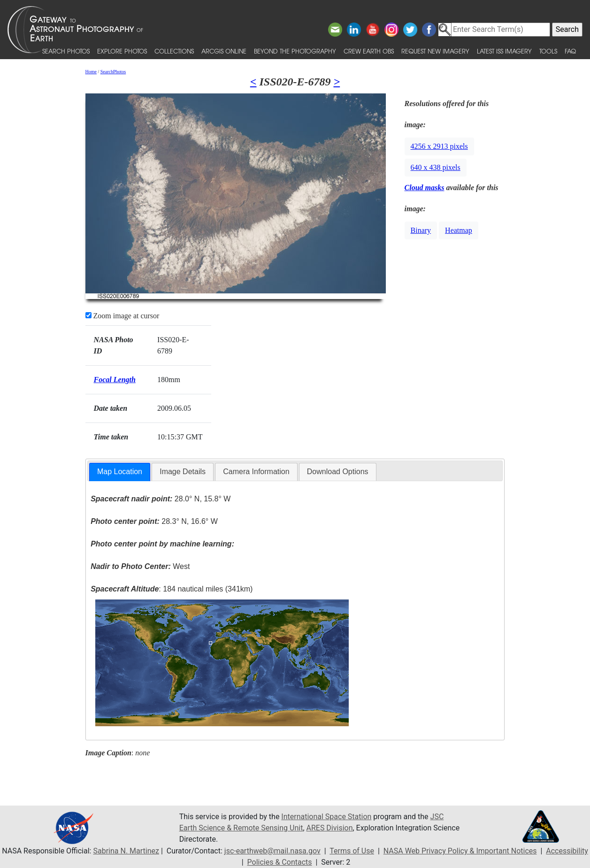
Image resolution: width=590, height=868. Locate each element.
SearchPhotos (113, 72)
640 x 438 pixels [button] (436, 167)
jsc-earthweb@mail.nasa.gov (272, 851)
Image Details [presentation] (183, 472)
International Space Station (326, 817)
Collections (174, 51)
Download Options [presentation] (338, 472)
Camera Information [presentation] (256, 472)
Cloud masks (425, 188)
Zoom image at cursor (123, 316)
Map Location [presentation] (120, 472)
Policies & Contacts (280, 862)
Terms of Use (352, 851)
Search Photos (66, 51)
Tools (548, 51)
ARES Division (330, 828)
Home (91, 72)
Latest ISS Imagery (504, 51)
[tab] (120, 472)
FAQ (570, 51)
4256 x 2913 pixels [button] (439, 146)
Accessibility (567, 851)
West (140, 566)
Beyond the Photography (295, 51)
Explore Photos (122, 51)
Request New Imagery (435, 51)
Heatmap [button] (459, 230)
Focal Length (115, 380)
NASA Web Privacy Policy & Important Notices (460, 851)
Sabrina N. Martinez (126, 851)
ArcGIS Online (224, 51)
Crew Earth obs (369, 51)
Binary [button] (421, 230)
